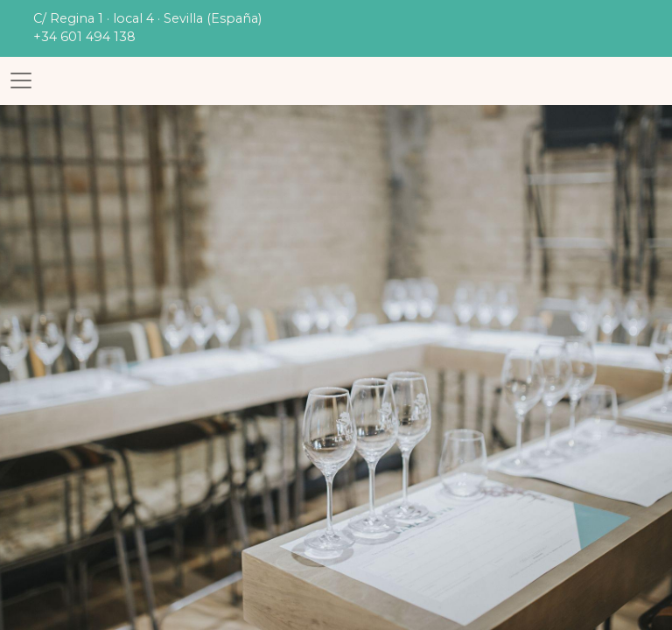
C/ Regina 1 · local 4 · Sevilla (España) (147, 18)
